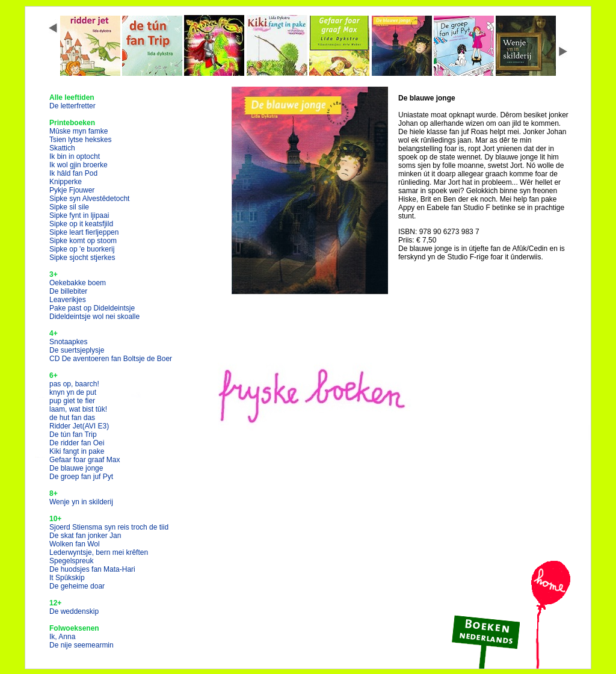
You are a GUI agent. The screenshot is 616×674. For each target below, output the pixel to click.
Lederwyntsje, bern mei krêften (99, 552)
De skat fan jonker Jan (85, 536)
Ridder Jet (79, 426)
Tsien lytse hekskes (80, 140)
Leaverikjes (68, 300)
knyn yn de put (73, 392)
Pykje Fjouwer (72, 190)
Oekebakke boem (78, 283)
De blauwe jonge (76, 468)
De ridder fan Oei (77, 443)
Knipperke (66, 182)
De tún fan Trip (73, 434)
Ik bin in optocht (75, 156)
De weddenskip (74, 611)
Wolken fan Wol (75, 544)
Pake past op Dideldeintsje (92, 308)
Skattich (62, 148)
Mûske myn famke (79, 131)
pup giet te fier (72, 401)
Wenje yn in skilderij (81, 502)
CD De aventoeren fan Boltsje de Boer (111, 359)
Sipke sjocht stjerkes (82, 258)
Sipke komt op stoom (83, 241)
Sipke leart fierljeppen (84, 232)
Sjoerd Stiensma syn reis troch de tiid (109, 527)
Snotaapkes (68, 342)
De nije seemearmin (82, 645)
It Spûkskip (67, 578)
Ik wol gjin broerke (79, 165)
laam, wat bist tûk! (78, 409)
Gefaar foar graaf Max (85, 460)
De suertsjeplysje (77, 350)
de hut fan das (72, 418)
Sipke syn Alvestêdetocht (89, 199)
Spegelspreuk (71, 561)
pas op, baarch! (74, 384)
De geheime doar (77, 586)
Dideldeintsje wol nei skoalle (94, 317)
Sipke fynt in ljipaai (79, 215)
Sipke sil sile (69, 207)
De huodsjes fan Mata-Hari (92, 569)
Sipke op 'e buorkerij (82, 249)
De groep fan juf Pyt (81, 477)
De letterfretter (72, 106)
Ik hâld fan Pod (73, 173)
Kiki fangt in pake (77, 451)
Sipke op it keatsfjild (81, 224)
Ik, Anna (62, 637)
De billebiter (68, 291)
